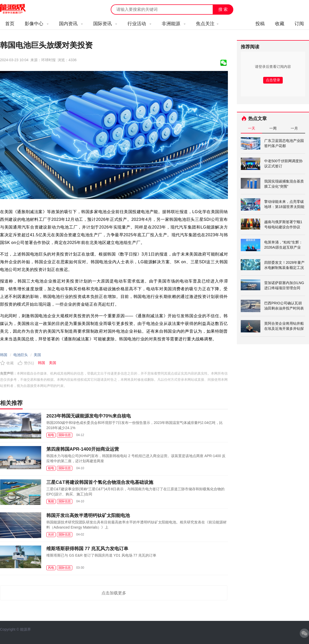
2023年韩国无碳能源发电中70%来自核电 (89, 416)
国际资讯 (105, 24)
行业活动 (139, 24)
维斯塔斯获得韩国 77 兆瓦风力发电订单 (87, 549)
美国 (37, 355)
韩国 (4, 355)
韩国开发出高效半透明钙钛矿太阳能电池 (88, 515)
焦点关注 (207, 24)
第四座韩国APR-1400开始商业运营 (83, 449)
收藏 (280, 24)
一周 (273, 128)
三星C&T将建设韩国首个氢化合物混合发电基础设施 (100, 482)
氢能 (51, 501)
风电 (51, 568)
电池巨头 (21, 355)
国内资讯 (71, 24)
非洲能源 (174, 24)
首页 (10, 24)
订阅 (299, 24)
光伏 (51, 534)
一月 (294, 128)
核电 (51, 435)
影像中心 (37, 24)
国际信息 (65, 435)
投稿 (260, 24)
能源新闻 (18, 9)
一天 (252, 128)
